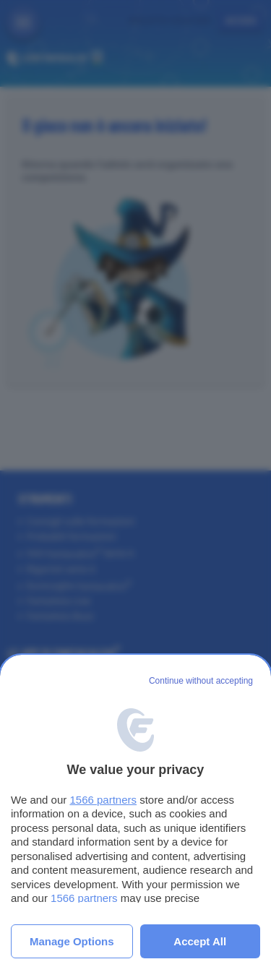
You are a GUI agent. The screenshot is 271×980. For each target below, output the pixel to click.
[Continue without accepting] (201, 682)
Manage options (72, 941)
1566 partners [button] (103, 800)
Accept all (200, 941)
